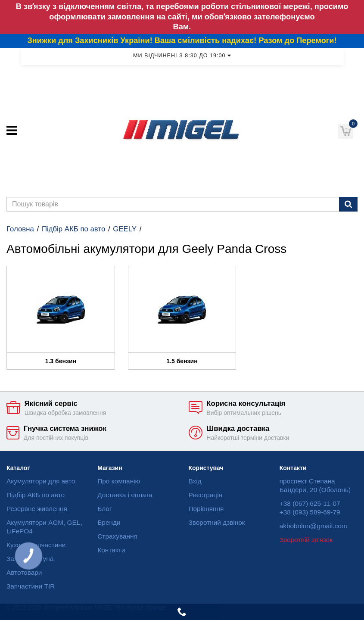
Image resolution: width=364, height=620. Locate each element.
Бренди (109, 522)
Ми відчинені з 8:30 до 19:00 (182, 56)
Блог (104, 509)
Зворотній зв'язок (306, 540)
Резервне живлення (37, 509)
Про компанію (119, 481)
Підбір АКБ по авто (73, 229)
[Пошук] (348, 204)
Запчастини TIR (31, 586)
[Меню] (12, 130)
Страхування (117, 536)
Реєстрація (205, 495)
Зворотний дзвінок (217, 522)
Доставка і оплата (125, 495)
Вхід (195, 481)
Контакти (111, 550)
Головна (20, 229)
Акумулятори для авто (41, 481)
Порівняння (206, 509)
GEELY (125, 229)
